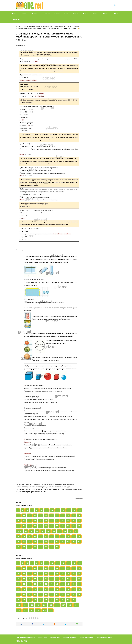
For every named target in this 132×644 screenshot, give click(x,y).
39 (57, 521)
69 (24, 536)
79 (79, 536)
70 (29, 536)
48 (40, 526)
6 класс (65, 14)
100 (19, 605)
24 (52, 515)
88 (63, 542)
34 (29, 521)
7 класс (75, 14)
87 (57, 542)
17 (18, 515)
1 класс (15, 14)
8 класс (85, 14)
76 (63, 536)
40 (63, 521)
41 (68, 521)
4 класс (45, 14)
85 (46, 542)
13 (63, 510)
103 (38, 605)
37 (46, 521)
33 (40, 574)
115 (51, 610)
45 (24, 526)
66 (70, 531)
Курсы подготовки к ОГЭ (70, 637)
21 (40, 568)
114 (44, 610)
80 (18, 542)
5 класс (55, 14)
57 (40, 584)
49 (46, 526)
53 (68, 526)
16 (80, 510)
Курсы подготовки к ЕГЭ (87, 637)
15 (74, 510)
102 (32, 605)
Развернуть (79, 498)
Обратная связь (42, 637)
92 (18, 547)
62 (48, 531)
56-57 (19, 531)
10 (46, 510)
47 (35, 526)
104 (44, 605)
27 (68, 515)
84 (40, 542)
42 (74, 521)
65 (65, 531)
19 (29, 515)
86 (52, 542)
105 (51, 605)
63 (54, 531)
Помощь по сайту (55, 637)
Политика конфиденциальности (25, 637)
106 (57, 605)
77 (68, 536)
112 (32, 610)
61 (43, 531)
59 (32, 531)
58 (26, 531)
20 (35, 515)
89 (68, 542)
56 (35, 584)
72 (40, 536)
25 (57, 515)
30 (18, 521)
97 (46, 547)
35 (35, 521)
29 (79, 515)
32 (35, 574)
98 (52, 547)
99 (57, 547)
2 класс (25, 14)
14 (69, 510)
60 (37, 531)
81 (24, 542)
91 (79, 542)
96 (40, 547)
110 (19, 610)
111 (25, 610)
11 (52, 510)
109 (76, 605)
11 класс (117, 14)
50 (52, 526)
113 (38, 610)
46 (29, 526)
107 (63, 605)
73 (46, 536)
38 (52, 521)
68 (18, 536)
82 (29, 542)
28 (74, 515)
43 (79, 521)
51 (57, 526)
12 (58, 510)
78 (74, 536)
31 (24, 521)
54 (74, 526)
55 (79, 526)
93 (24, 547)
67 (76, 531)
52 (63, 526)
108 (70, 605)
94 (29, 547)
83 (35, 542)
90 (74, 542)
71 (35, 536)
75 (57, 536)
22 (40, 515)
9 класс (96, 14)
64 (59, 531)
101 (25, 605)
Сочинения (16, 20)
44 (18, 526)
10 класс (106, 14)
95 (35, 547)
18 (24, 515)
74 (52, 536)
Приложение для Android (105, 637)
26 (63, 515)
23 (46, 515)
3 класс (35, 14)
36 (40, 521)
